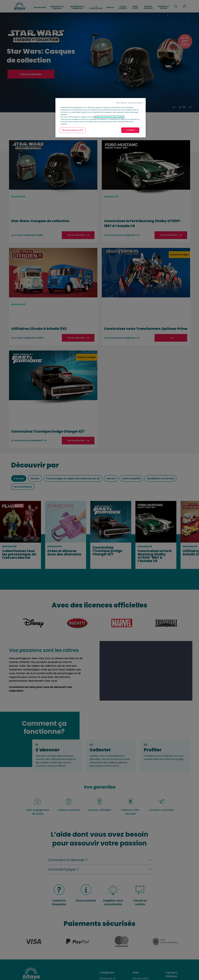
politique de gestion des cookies (109, 117)
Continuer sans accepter (130, 103)
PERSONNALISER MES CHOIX (73, 130)
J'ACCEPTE (130, 130)
